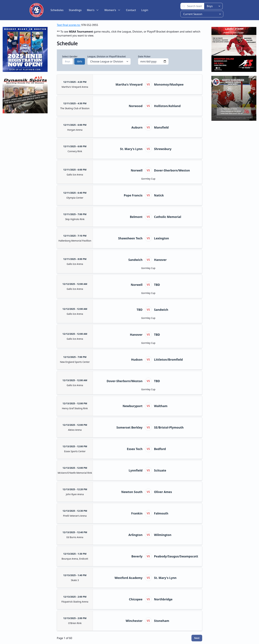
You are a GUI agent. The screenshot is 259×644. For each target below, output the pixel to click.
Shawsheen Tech (130, 238)
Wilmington (163, 535)
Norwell (137, 170)
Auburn (137, 127)
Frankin (137, 513)
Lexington (162, 238)
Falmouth (161, 513)
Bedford (160, 449)
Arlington (136, 535)
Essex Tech (135, 449)
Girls (80, 61)
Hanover (160, 260)
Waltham (161, 406)
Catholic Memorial (168, 217)
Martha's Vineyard (129, 84)
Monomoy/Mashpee (169, 84)
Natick (159, 195)
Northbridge (163, 599)
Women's (113, 10)
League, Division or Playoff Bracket (109, 60)
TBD (157, 285)
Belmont (136, 217)
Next (197, 638)
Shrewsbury (163, 149)
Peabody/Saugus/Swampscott (176, 556)
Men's (93, 10)
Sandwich (135, 260)
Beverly (137, 556)
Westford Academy (129, 578)
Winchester (134, 621)
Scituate (160, 470)
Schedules (57, 10)
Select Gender (71, 60)
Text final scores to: (69, 25)
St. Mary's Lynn (131, 149)
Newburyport (132, 406)
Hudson (137, 360)
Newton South (132, 492)
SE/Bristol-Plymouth (169, 427)
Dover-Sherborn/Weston (172, 170)
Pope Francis (133, 195)
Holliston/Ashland (167, 106)
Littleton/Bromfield (168, 360)
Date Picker (153, 60)
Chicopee (136, 599)
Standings (75, 10)
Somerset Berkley (129, 427)
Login (145, 10)
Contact (131, 10)
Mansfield (161, 127)
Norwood (136, 106)
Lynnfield (136, 470)
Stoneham (162, 621)
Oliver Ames (163, 492)
